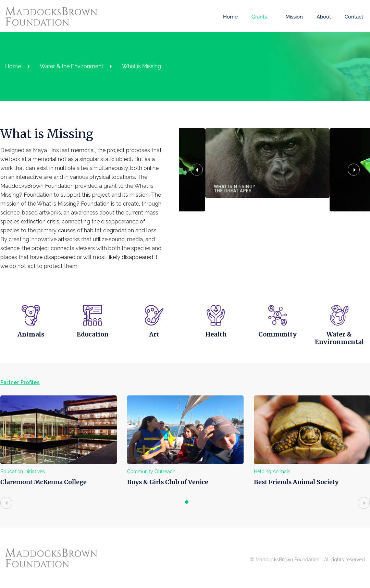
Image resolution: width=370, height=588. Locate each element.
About (324, 17)
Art (154, 334)
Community (277, 334)
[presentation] (6, 503)
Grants (259, 17)
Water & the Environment (71, 66)
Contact (354, 17)
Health (216, 334)
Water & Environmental (339, 338)
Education (92, 334)
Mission (294, 17)
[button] (203, 189)
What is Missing (141, 66)
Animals (31, 334)
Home (230, 17)
